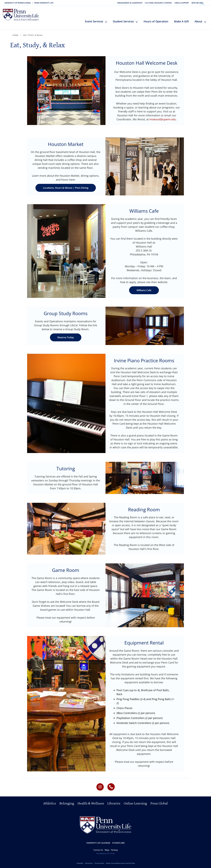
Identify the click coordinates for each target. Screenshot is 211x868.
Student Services (123, 21)
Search (207, 3)
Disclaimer (89, 862)
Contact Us (98, 849)
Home (15, 35)
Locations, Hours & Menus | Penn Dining (66, 187)
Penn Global (159, 803)
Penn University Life (44, 3)
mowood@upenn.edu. (163, 119)
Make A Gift (181, 21)
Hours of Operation (156, 21)
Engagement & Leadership (130, 3)
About (198, 21)
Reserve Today (66, 337)
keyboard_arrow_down (107, 23)
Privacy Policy (99, 862)
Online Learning (135, 803)
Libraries (114, 803)
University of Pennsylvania (18, 3)
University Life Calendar (98, 842)
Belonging (67, 803)
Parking (114, 849)
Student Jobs (118, 842)
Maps (107, 849)
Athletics (50, 803)
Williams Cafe (144, 290)
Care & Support (182, 3)
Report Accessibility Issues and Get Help (120, 862)
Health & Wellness (91, 803)
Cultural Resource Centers (158, 3)
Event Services (94, 21)
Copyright (80, 862)
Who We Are (197, 3)
